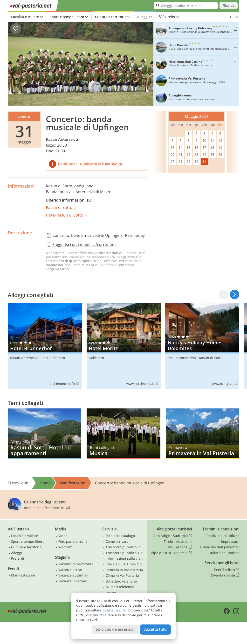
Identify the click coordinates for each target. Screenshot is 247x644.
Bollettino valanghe (121, 581)
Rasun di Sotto (59, 186)
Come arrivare (117, 541)
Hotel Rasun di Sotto (67, 215)
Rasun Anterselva (62, 139)
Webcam (65, 547)
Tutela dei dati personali (220, 547)
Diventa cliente (225, 575)
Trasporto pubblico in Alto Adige (125, 547)
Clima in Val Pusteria (122, 575)
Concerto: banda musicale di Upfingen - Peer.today (95, 236)
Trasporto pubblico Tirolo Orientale (125, 553)
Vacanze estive (70, 570)
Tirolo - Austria (178, 542)
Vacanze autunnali (73, 575)
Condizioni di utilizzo (222, 536)
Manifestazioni (23, 575)
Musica (123, 434)
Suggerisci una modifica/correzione (81, 244)
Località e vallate (25, 17)
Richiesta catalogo (120, 536)
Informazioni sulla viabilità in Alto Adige (125, 558)
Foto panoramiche (73, 541)
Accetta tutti (155, 629)
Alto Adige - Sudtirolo (173, 536)
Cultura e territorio (111, 17)
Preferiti (169, 17)
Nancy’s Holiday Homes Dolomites (202, 346)
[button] (235, 295)
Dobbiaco (96, 358)
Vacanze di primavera (76, 564)
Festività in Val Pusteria (124, 570)
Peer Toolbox (227, 570)
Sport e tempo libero (67, 17)
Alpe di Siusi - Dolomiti (172, 553)
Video (63, 536)
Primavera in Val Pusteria (202, 434)
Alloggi (143, 17)
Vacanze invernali (73, 581)
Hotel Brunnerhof (45, 346)
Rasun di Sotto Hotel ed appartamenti (45, 434)
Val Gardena (180, 547)
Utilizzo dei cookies (224, 553)
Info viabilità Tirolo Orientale (125, 564)
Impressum (230, 541)
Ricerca (229, 6)
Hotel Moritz (124, 346)
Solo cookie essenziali (116, 629)
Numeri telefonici (120, 587)
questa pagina (114, 610)
